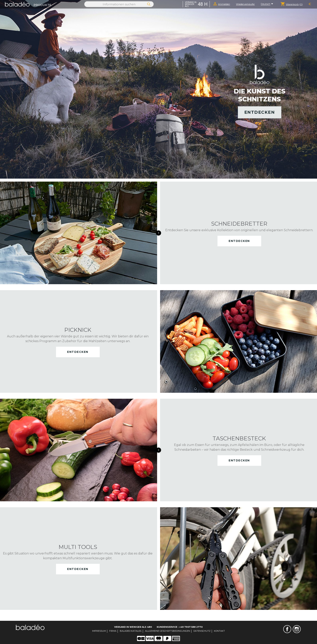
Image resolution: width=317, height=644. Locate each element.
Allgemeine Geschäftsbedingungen (168, 631)
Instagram (297, 629)
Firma (113, 631)
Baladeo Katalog (131, 631)
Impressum (99, 631)
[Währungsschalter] (310, 4)
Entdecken (260, 112)
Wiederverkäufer (245, 4)
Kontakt (219, 631)
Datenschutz (202, 631)
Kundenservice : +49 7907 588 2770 (180, 627)
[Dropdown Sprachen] (268, 4)
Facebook (287, 629)
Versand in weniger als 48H (133, 627)
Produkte (42, 5)
